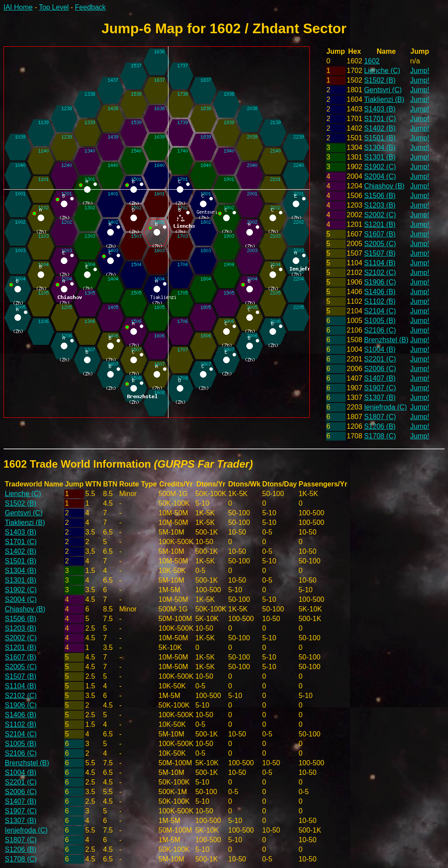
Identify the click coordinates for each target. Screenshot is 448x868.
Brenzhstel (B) (386, 340)
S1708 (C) (380, 436)
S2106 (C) (380, 330)
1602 (372, 61)
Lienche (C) (382, 71)
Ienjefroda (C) (385, 407)
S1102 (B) (380, 301)
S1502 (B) (380, 80)
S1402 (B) (380, 128)
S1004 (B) (380, 349)
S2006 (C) (380, 369)
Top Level (54, 7)
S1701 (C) (380, 119)
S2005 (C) (380, 244)
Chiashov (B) (384, 186)
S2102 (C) (380, 273)
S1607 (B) (380, 234)
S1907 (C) (380, 388)
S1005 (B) (380, 321)
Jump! (420, 71)
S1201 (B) (380, 224)
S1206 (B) (380, 426)
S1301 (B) (380, 157)
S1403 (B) (380, 109)
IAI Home (18, 7)
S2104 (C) (380, 311)
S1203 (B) (380, 205)
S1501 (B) (380, 138)
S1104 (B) (380, 263)
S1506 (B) (380, 196)
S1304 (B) (380, 148)
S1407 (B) (380, 378)
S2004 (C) (380, 176)
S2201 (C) (380, 359)
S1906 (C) (380, 282)
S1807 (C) (380, 417)
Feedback (90, 7)
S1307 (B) (380, 398)
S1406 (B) (380, 292)
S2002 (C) (380, 215)
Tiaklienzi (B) (384, 99)
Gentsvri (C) (383, 90)
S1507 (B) (380, 253)
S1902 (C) (380, 167)
